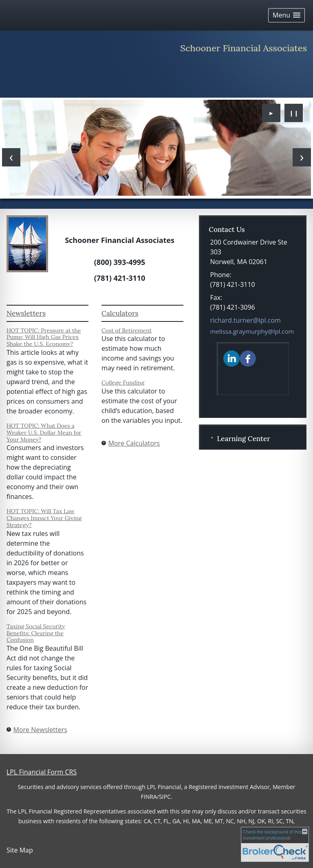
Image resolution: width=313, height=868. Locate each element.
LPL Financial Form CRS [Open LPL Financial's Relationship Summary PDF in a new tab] (42, 772)
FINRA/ (150, 797)
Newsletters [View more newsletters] (26, 313)
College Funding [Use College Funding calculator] (123, 383)
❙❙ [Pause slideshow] (294, 113)
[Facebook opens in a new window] (248, 358)
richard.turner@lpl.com (246, 320)
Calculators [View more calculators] (120, 313)
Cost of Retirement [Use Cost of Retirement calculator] (127, 330)
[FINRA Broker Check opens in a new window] (275, 844)
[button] (287, 15)
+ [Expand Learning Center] (212, 438)
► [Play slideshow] (271, 113)
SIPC (165, 797)
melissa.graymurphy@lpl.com (252, 331)
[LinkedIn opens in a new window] (231, 358)
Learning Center (243, 439)
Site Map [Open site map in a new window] (20, 850)
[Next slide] (302, 157)
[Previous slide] (11, 157)
